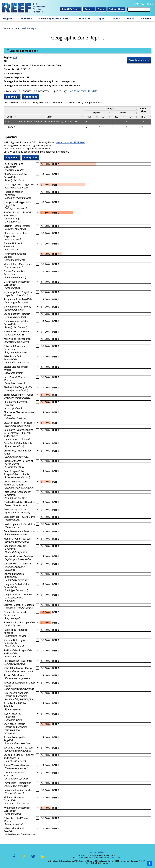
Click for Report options (23, 51)
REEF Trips (27, 19)
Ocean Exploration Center (54, 19)
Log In (136, 4)
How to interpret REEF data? (83, 91)
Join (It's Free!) (71, 9)
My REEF (146, 19)
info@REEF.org (115, 857)
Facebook (14, 858)
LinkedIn (43, 858)
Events (131, 19)
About (117, 19)
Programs (8, 19)
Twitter (33, 858)
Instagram (24, 858)
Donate (89, 9)
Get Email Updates (97, 852)
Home (7, 28)
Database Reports (30, 28)
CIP (15, 57)
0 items (149, 4)
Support (102, 19)
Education (85, 19)
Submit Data (116, 9)
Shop (101, 9)
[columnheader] (111, 108)
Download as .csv (139, 60)
